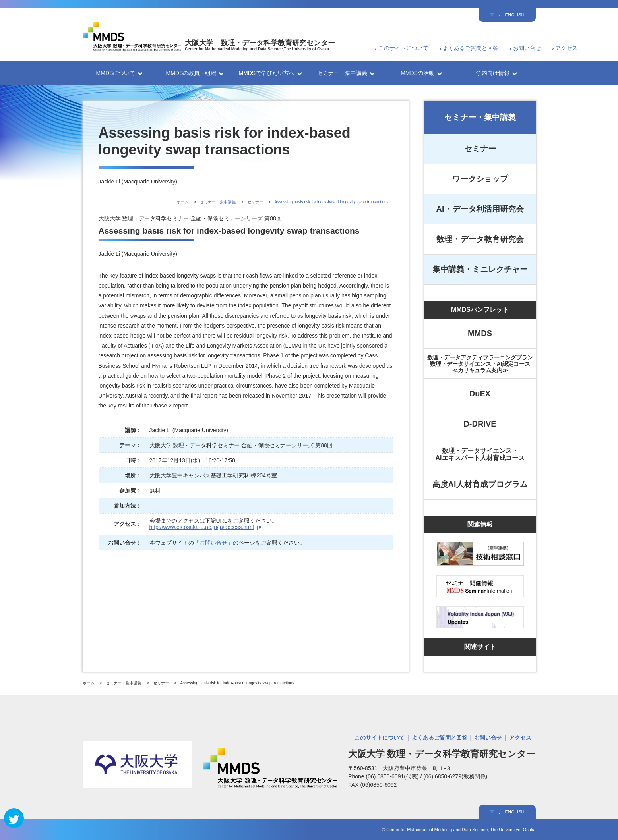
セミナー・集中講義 (480, 117)
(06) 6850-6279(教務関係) (455, 776)
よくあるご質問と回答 (471, 48)
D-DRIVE (480, 424)
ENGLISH (514, 15)
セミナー (480, 149)
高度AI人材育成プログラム (480, 484)
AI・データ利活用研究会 (480, 209)
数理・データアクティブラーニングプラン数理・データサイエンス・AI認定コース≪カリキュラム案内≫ (480, 364)
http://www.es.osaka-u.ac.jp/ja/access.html (202, 527)
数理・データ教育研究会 (480, 239)
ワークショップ (480, 179)
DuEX (480, 394)
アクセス (566, 48)
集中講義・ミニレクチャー (480, 269)
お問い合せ (527, 48)
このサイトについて (403, 48)
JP (492, 15)
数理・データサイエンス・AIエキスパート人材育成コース (480, 454)
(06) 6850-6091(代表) (393, 776)
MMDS (480, 333)
